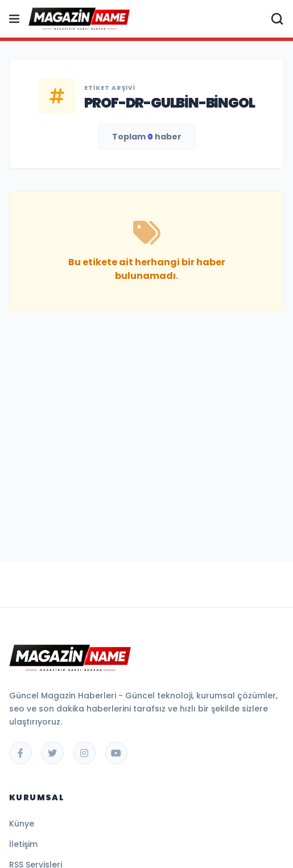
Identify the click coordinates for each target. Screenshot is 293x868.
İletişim (23, 844)
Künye (22, 824)
